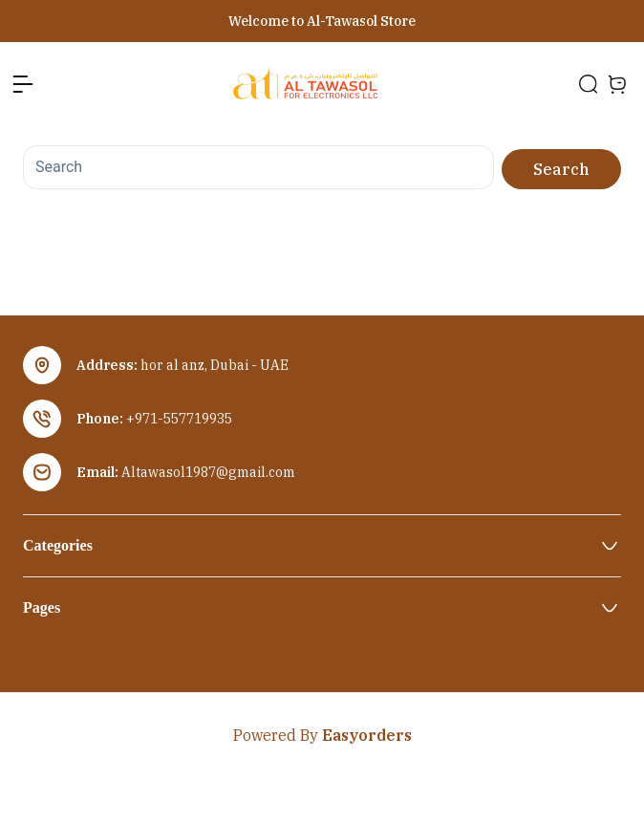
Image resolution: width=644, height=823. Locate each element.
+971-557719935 (179, 419)
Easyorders (367, 735)
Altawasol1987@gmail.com (208, 472)
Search (561, 169)
